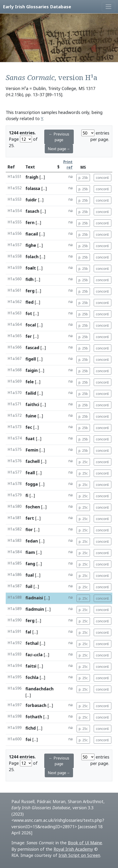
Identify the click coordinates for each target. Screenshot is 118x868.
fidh (29, 279)
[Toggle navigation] (108, 7)
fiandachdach (39, 689)
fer (29, 336)
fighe (31, 245)
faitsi (31, 666)
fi (27, 495)
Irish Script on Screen (79, 855)
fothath (34, 717)
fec (29, 427)
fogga (32, 484)
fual (30, 575)
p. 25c (83, 462)
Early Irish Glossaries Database (37, 7)
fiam (30, 552)
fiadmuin (35, 609)
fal (28, 632)
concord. (103, 178)
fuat (30, 439)
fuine (31, 416)
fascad (32, 348)
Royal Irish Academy (73, 849)
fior (29, 529)
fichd (31, 728)
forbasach (36, 705)
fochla (32, 677)
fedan (32, 541)
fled (29, 302)
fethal (32, 643)
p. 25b (83, 178)
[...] (42, 177)
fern (30, 222)
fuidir (31, 200)
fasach (32, 211)
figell (31, 359)
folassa (33, 188)
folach (32, 257)
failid (31, 393)
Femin (32, 450)
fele (30, 382)
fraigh (32, 177)
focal (31, 325)
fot (29, 313)
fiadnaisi (34, 598)
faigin (32, 370)
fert (30, 518)
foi (28, 739)
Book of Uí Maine (85, 843)
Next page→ (59, 149)
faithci (32, 404)
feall (30, 473)
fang (30, 564)
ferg (30, 291)
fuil (29, 586)
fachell (33, 461)
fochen (33, 507)
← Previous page (59, 137)
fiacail (32, 234)
